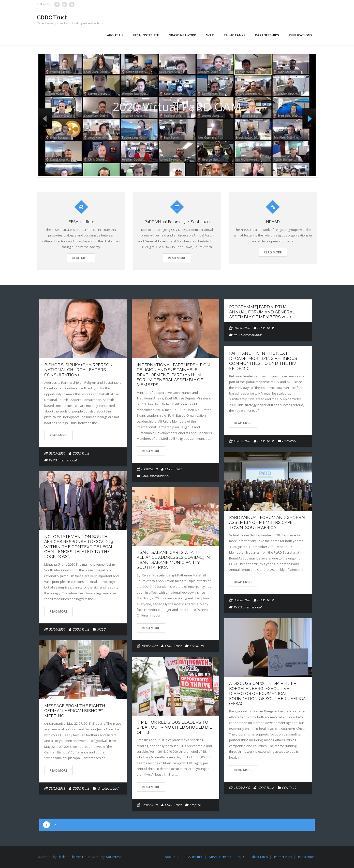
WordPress (113, 857)
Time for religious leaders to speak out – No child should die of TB (174, 727)
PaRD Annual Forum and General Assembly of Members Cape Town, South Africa (268, 522)
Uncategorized (108, 788)
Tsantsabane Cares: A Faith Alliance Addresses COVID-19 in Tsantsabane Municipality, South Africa (173, 560)
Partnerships (283, 857)
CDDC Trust (81, 453)
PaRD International (63, 460)
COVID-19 (197, 646)
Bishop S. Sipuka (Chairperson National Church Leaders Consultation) (79, 370)
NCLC (101, 629)
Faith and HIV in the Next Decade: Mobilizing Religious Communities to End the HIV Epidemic (263, 361)
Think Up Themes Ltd (72, 857)
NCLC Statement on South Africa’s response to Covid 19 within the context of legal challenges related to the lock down (79, 547)
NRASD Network (220, 857)
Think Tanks (260, 857)
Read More (81, 258)
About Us (171, 857)
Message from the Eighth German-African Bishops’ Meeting (75, 711)
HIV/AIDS (289, 441)
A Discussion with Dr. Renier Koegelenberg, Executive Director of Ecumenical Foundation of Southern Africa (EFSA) (267, 693)
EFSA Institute (193, 857)
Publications (307, 857)
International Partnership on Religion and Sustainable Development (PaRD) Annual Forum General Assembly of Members (173, 375)
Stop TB (195, 805)
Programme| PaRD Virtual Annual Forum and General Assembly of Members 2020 (262, 312)
